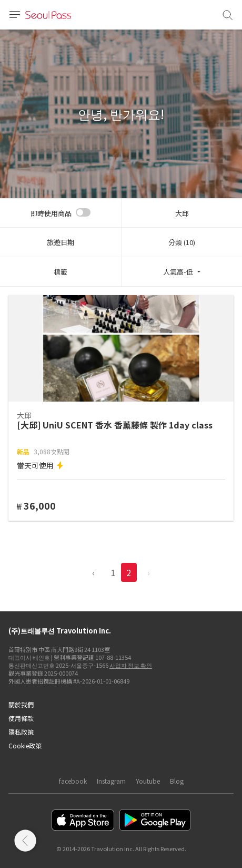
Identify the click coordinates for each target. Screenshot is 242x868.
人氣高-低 (178, 272)
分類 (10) (182, 242)
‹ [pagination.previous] (93, 572)
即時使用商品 (51, 213)
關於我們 (21, 704)
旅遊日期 (60, 242)
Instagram (111, 781)
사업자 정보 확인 (131, 665)
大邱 (182, 213)
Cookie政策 (25, 745)
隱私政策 (21, 732)
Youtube (148, 781)
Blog (177, 781)
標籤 (60, 272)
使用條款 (21, 718)
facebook (73, 781)
